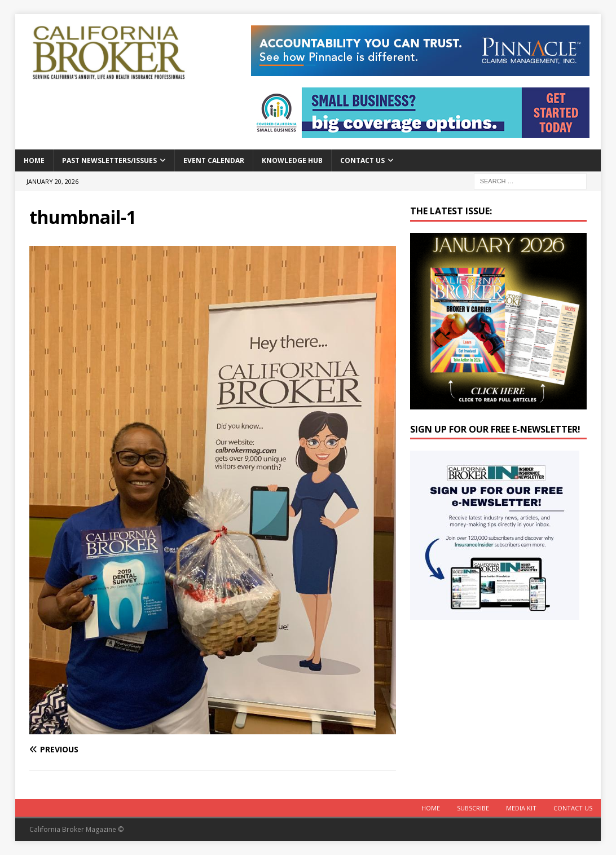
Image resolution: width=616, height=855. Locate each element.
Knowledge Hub (292, 160)
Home (34, 160)
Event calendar (214, 160)
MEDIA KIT (521, 808)
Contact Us (362, 160)
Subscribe (473, 808)
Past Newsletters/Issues (109, 160)
